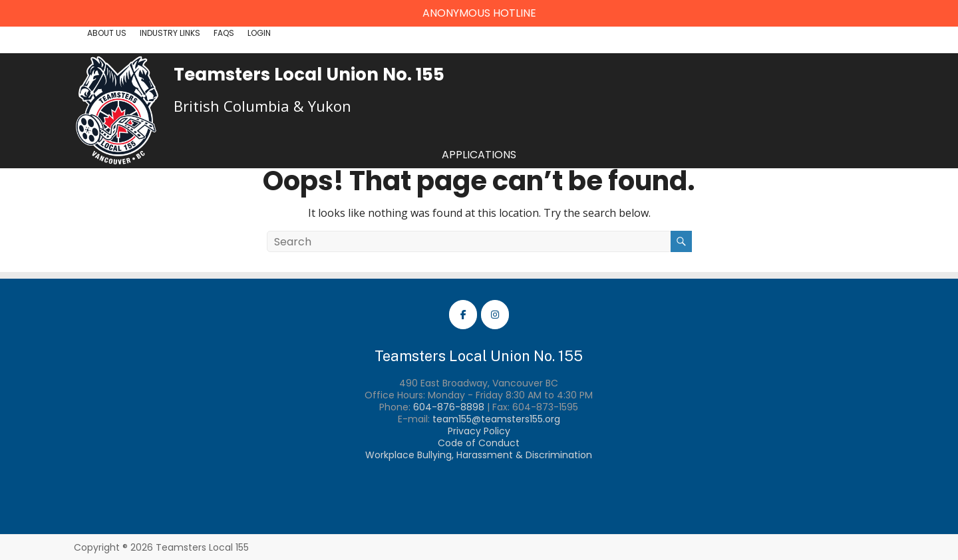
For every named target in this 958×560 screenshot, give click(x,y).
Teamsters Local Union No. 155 (309, 74)
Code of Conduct (479, 443)
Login (259, 33)
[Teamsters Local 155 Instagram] (495, 315)
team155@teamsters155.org (496, 419)
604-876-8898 (449, 407)
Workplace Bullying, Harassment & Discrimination (479, 455)
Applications (479, 155)
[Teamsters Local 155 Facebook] (463, 315)
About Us (107, 33)
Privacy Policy (479, 431)
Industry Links (170, 33)
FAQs (224, 33)
